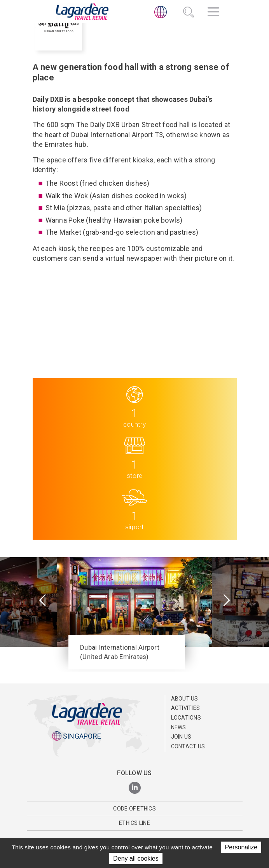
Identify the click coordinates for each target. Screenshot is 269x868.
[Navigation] (213, 13)
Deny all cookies (136, 858)
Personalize (241, 847)
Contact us (188, 746)
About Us (185, 699)
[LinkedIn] (135, 788)
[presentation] (42, 601)
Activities (186, 708)
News (179, 727)
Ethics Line (134, 823)
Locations (186, 718)
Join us (181, 737)
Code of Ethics (134, 809)
